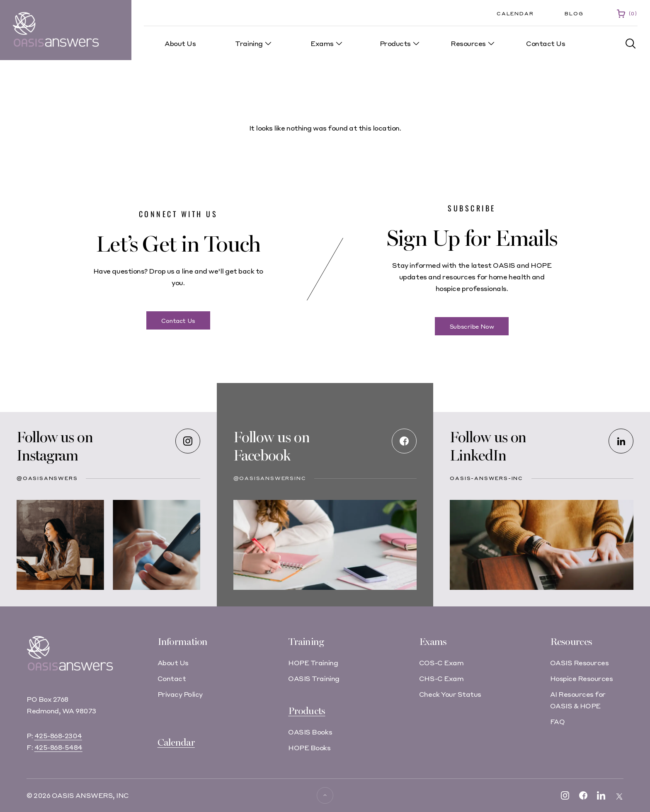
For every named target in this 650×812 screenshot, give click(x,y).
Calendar (515, 13)
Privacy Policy (180, 694)
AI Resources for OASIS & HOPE (578, 700)
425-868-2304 (58, 736)
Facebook (262, 456)
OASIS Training (314, 678)
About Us (173, 663)
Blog (574, 13)
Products (307, 711)
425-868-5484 (58, 747)
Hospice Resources (582, 678)
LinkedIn (478, 456)
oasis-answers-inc (486, 478)
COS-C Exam (441, 663)
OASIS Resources (580, 663)
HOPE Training (313, 663)
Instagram (47, 456)
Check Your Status (450, 694)
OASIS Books (310, 732)
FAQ (558, 721)
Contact (172, 678)
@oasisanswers (47, 478)
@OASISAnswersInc (270, 478)
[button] (631, 44)
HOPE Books (309, 748)
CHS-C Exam (441, 678)
